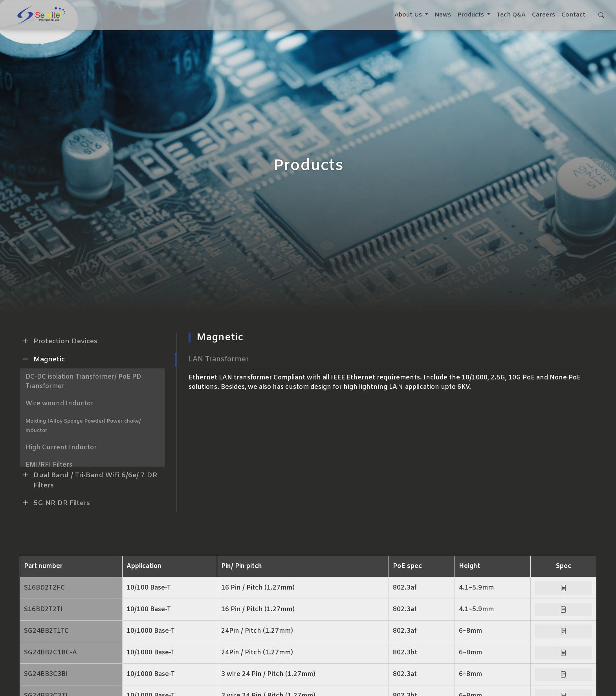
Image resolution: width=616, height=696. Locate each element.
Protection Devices (59, 341)
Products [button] (471, 15)
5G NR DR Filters (55, 503)
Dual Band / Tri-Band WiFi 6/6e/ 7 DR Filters (88, 480)
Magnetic (42, 359)
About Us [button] (409, 15)
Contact (573, 15)
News (443, 15)
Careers (544, 15)
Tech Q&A (511, 15)
